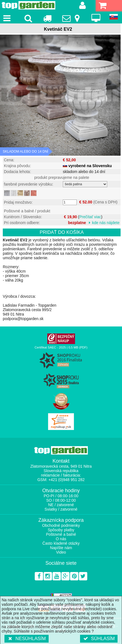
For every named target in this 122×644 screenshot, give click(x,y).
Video (61, 552)
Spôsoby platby (61, 530)
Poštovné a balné (61, 534)
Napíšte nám (61, 548)
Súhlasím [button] (99, 639)
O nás (61, 539)
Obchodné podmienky (61, 525)
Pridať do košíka (62, 232)
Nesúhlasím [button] (27, 639)
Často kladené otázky (61, 543)
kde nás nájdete (106, 223)
